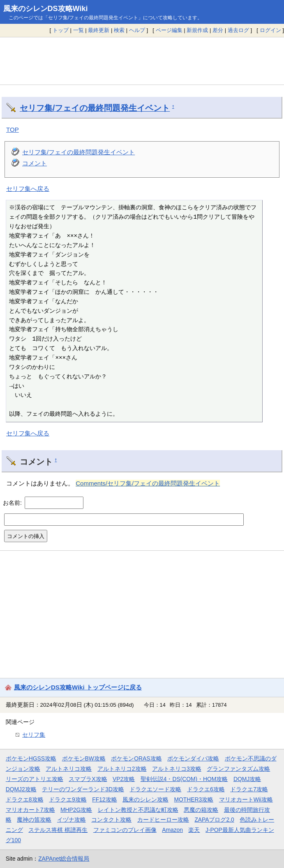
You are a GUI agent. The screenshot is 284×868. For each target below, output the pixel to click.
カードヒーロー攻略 (163, 820)
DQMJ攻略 (247, 779)
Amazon (172, 830)
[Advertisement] (142, 61)
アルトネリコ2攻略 (122, 769)
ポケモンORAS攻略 (136, 758)
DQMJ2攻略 (21, 789)
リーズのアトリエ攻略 (35, 779)
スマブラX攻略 (88, 779)
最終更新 (99, 30)
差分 (218, 30)
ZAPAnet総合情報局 (64, 859)
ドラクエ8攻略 (25, 799)
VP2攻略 (124, 779)
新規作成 (197, 30)
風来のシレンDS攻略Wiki (46, 9)
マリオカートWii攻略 (246, 799)
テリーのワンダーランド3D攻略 (83, 789)
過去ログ (238, 30)
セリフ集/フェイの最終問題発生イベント (95, 108)
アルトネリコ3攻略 (177, 769)
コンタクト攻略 (111, 820)
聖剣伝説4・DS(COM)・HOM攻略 (184, 779)
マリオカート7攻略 (30, 810)
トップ (61, 30)
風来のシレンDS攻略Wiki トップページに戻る (78, 687)
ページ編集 (169, 30)
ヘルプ (137, 30)
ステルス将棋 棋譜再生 (58, 830)
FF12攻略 (104, 799)
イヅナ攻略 (72, 820)
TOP (13, 129)
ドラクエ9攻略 (68, 799)
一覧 (79, 30)
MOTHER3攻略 (194, 799)
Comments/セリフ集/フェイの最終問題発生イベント (148, 483)
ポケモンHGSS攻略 (31, 758)
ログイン (270, 30)
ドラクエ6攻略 (206, 789)
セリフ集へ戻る (28, 189)
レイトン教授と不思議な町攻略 (138, 810)
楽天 (194, 830)
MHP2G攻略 (76, 810)
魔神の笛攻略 (34, 820)
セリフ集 (34, 735)
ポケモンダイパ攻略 (193, 758)
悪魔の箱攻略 (201, 810)
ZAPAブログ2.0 (214, 820)
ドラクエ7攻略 (249, 789)
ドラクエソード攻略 (155, 789)
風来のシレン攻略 (145, 799)
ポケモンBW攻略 (84, 758)
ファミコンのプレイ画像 (125, 830)
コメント (35, 163)
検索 (119, 30)
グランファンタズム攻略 (238, 769)
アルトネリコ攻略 (69, 769)
